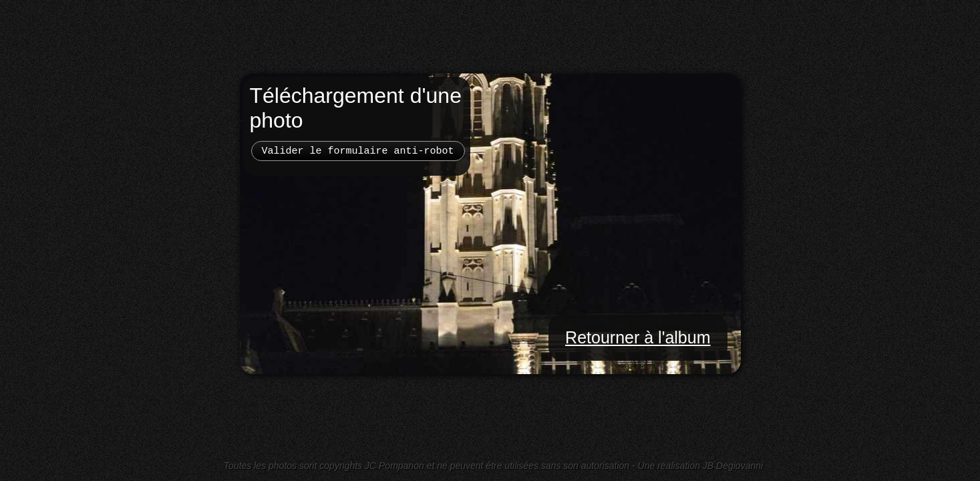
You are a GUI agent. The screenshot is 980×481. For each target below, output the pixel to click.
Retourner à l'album (638, 337)
